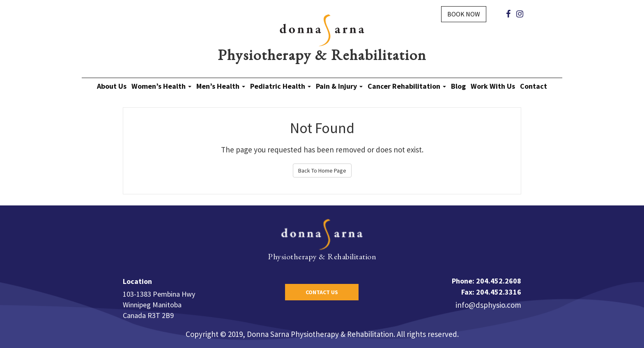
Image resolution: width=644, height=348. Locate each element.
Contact (534, 86)
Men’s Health (221, 86)
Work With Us (493, 86)
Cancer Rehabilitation (407, 86)
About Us (112, 86)
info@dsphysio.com (488, 305)
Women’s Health (161, 86)
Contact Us (322, 292)
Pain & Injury (339, 86)
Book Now (464, 14)
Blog (458, 86)
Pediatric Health (281, 86)
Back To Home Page (322, 171)
